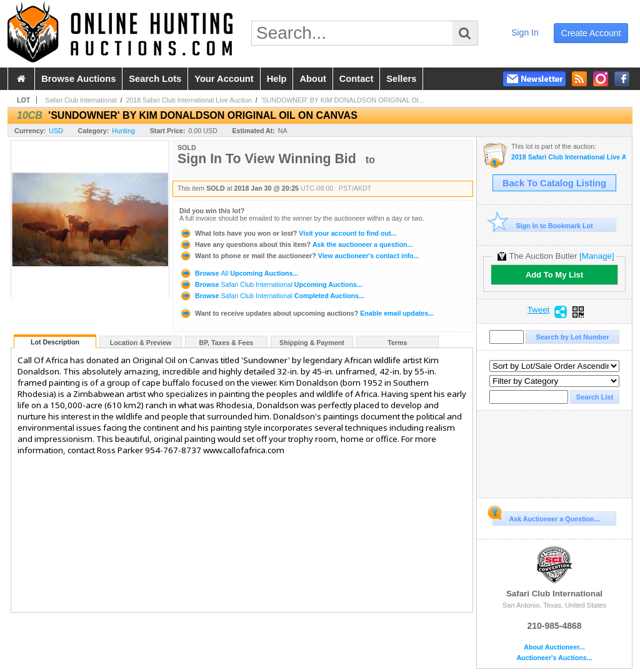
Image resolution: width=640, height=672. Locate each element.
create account (591, 33)
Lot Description (55, 342)
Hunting (123, 131)
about (312, 79)
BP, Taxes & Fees (227, 343)
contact (357, 79)
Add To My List (554, 275)
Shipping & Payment (312, 343)
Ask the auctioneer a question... (296, 244)
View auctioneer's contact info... (299, 256)
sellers (401, 79)
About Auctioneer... (554, 647)
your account (224, 79)
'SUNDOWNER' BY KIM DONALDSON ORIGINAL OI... (343, 100)
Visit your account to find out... (288, 233)
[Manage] (597, 256)
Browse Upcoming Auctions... (239, 273)
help (277, 79)
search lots (155, 79)
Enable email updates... (307, 313)
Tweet (539, 310)
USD (56, 131)
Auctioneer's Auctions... (554, 658)
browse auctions (78, 79)
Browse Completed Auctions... (272, 296)
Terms (397, 343)
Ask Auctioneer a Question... (546, 517)
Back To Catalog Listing (554, 183)
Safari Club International (81, 100)
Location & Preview (141, 343)
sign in (525, 33)
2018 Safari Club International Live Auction (188, 100)
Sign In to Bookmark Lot (543, 225)
